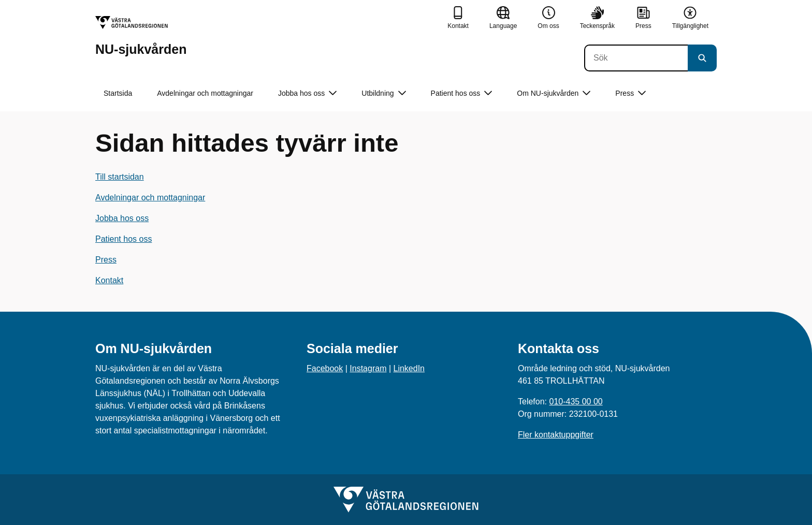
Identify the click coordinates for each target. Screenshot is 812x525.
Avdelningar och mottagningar (205, 93)
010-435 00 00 (576, 402)
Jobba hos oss (122, 218)
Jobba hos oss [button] (307, 93)
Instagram (368, 368)
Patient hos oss (124, 239)
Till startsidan (120, 177)
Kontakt (109, 280)
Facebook (325, 368)
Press (106, 260)
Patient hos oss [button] (462, 93)
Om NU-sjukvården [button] (554, 93)
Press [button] (630, 93)
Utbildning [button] (383, 93)
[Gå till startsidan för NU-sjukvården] (141, 36)
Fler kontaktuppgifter (556, 435)
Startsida (118, 93)
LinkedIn (409, 368)
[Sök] (636, 58)
